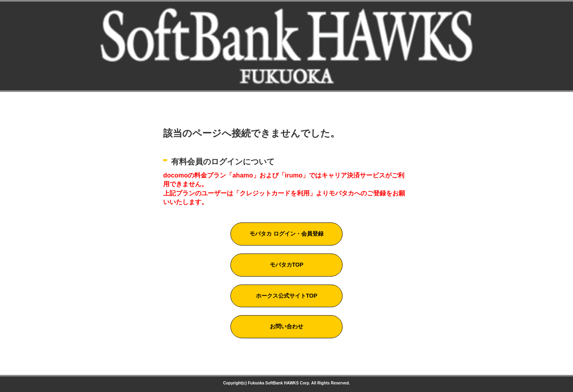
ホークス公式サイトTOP (287, 296)
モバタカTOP (287, 265)
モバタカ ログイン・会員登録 (286, 234)
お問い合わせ (286, 326)
